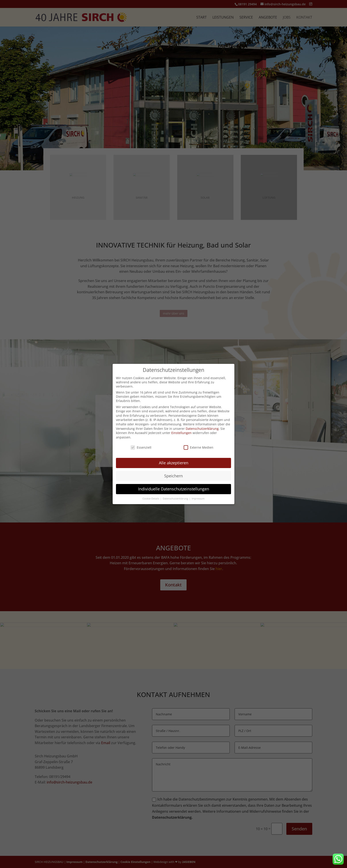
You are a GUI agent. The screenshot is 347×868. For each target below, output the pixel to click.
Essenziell (141, 447)
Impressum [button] (198, 499)
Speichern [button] (173, 476)
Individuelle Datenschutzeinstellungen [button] (174, 489)
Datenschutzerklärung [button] (176, 499)
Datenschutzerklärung (202, 429)
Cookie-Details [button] (151, 499)
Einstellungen (181, 433)
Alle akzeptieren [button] (174, 463)
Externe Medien (199, 447)
